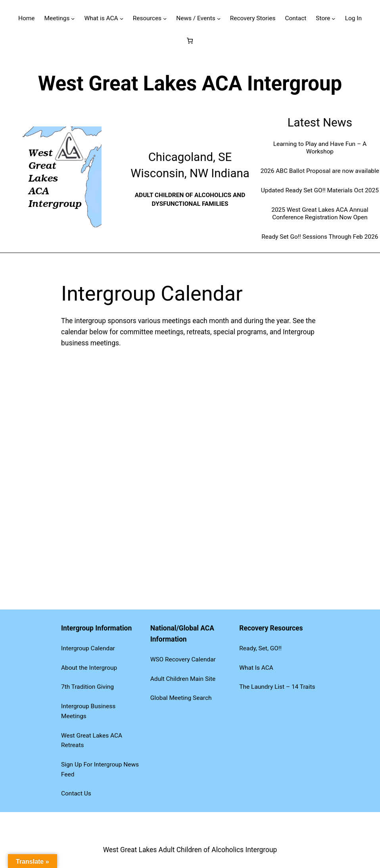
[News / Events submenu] (219, 18)
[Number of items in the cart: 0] (190, 41)
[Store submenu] (333, 18)
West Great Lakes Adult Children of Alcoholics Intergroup (190, 850)
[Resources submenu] (165, 18)
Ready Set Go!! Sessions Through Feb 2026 (320, 237)
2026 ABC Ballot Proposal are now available (320, 171)
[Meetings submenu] (73, 18)
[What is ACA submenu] (122, 18)
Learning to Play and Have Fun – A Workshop (320, 148)
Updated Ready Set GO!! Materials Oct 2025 (320, 190)
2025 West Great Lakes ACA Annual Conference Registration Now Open (320, 214)
